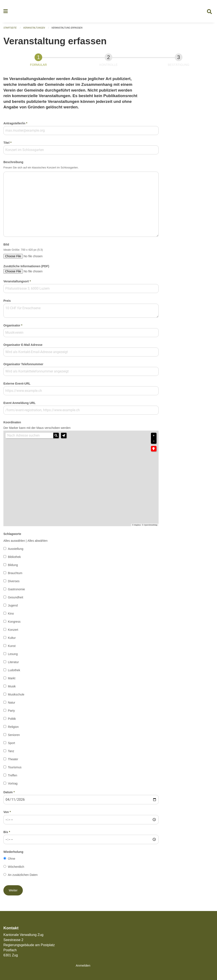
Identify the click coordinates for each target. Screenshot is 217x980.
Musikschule (16, 696)
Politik (12, 721)
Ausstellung (16, 551)
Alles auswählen (14, 543)
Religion (13, 729)
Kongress (14, 624)
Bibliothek (14, 559)
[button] (64, 437)
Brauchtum (15, 575)
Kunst (12, 648)
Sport (11, 745)
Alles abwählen (38, 543)
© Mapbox (137, 527)
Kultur (12, 640)
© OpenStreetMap (150, 527)
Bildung (13, 567)
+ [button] (154, 437)
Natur (12, 704)
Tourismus (15, 769)
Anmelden (83, 965)
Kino (11, 615)
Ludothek (14, 672)
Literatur (13, 664)
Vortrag (13, 785)
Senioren (14, 737)
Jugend (13, 607)
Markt (12, 680)
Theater (13, 761)
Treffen (13, 777)
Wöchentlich (16, 868)
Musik (12, 688)
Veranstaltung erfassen (71, 30)
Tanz (11, 753)
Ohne (12, 860)
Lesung (13, 656)
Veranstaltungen (36, 30)
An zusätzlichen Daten (23, 877)
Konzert (13, 632)
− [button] (154, 443)
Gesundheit (16, 599)
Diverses (14, 583)
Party (11, 713)
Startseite (11, 30)
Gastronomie (16, 591)
